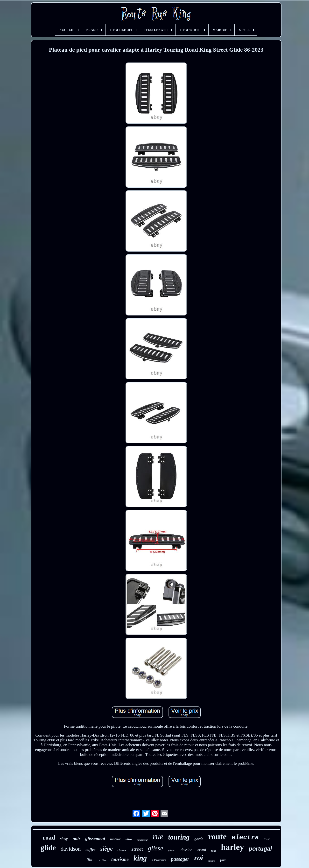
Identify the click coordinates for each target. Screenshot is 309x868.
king (140, 858)
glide (48, 848)
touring (179, 837)
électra (212, 861)
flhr (90, 860)
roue (214, 851)
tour (267, 839)
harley (232, 847)
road (49, 837)
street (137, 849)
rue (158, 837)
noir (77, 838)
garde (199, 839)
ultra (129, 839)
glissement (95, 838)
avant (201, 849)
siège (107, 849)
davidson (71, 849)
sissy (64, 839)
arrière (102, 860)
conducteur (142, 840)
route (217, 837)
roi (199, 858)
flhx (223, 860)
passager (180, 859)
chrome (122, 850)
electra (245, 838)
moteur (115, 839)
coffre (90, 850)
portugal (260, 849)
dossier (186, 850)
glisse (155, 848)
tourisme (120, 859)
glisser (172, 850)
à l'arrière (159, 860)
